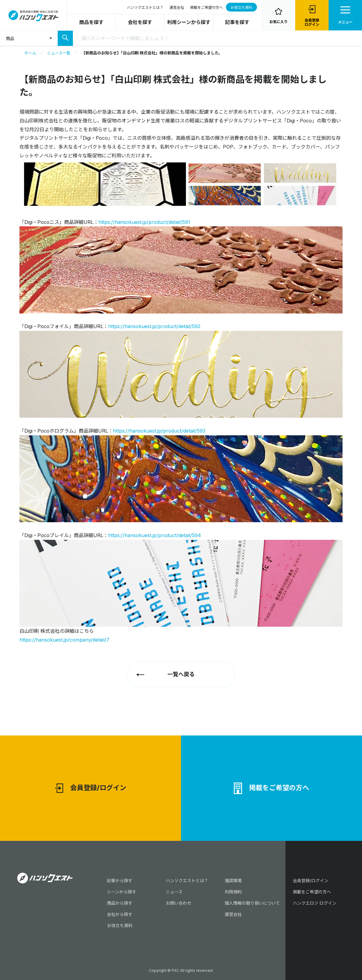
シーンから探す (122, 892)
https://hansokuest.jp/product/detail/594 (155, 535)
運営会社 (177, 7)
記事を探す (237, 22)
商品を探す (91, 22)
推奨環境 (233, 881)
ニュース (174, 892)
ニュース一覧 (59, 53)
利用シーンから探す (189, 22)
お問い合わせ (179, 903)
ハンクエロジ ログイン (315, 903)
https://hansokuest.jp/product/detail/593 (159, 431)
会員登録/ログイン (91, 788)
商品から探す (120, 903)
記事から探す (120, 881)
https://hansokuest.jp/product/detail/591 (144, 222)
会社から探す (120, 914)
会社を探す (140, 22)
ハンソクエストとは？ (145, 7)
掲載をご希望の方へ (207, 7)
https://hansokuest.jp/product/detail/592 (154, 326)
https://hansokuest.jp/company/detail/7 (64, 640)
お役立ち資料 (241, 7)
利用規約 (233, 892)
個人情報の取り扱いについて (252, 903)
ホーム (30, 53)
